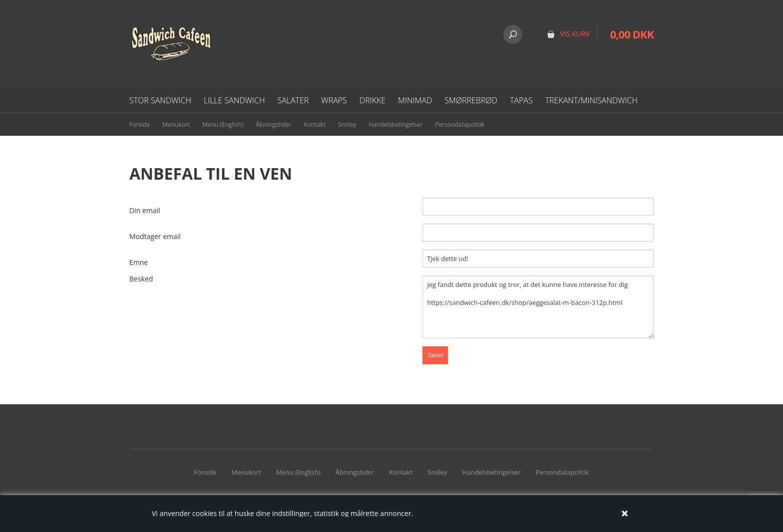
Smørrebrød (471, 100)
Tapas (521, 100)
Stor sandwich (160, 100)
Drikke (373, 100)
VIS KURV (575, 34)
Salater (293, 100)
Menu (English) (223, 125)
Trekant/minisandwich (591, 100)
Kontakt (314, 125)
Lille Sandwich (234, 100)
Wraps (334, 100)
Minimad (415, 100)
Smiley (347, 125)
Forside (140, 125)
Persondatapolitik (460, 125)
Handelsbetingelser (395, 125)
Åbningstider (273, 125)
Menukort (176, 125)
